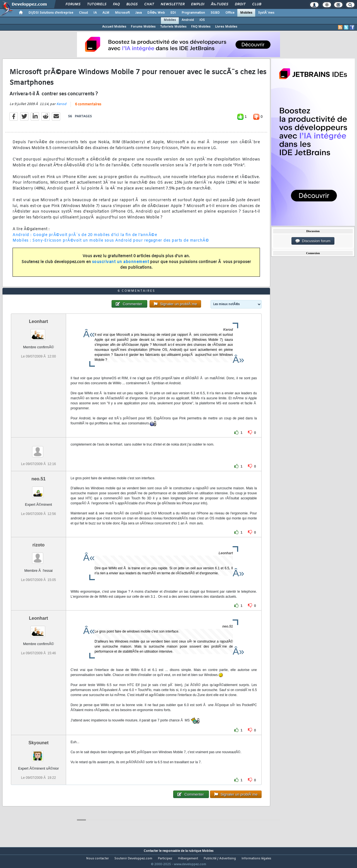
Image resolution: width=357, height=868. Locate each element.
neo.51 (39, 489)
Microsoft (122, 13)
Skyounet (38, 753)
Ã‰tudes (219, 4)
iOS (202, 20)
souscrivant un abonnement (121, 265)
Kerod (61, 108)
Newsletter (173, 4)
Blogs (132, 4)
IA (95, 13)
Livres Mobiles (226, 27)
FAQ (116, 4)
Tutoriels (97, 4)
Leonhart (38, 332)
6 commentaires (88, 108)
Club (257, 4)
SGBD (215, 13)
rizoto (38, 555)
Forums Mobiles (143, 27)
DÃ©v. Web (156, 13)
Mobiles (246, 13)
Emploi (198, 4)
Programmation (193, 13)
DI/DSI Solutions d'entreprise (51, 13)
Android (188, 20)
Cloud (83, 13)
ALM (106, 13)
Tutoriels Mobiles (173, 27)
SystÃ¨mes (266, 13)
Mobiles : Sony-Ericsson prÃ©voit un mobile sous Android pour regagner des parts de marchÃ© (111, 244)
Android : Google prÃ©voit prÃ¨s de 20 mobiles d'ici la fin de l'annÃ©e (85, 238)
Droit (240, 4)
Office (230, 13)
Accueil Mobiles (114, 27)
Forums (73, 4)
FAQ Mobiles (201, 27)
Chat (149, 4)
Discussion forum (313, 241)
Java (138, 13)
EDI (173, 13)
